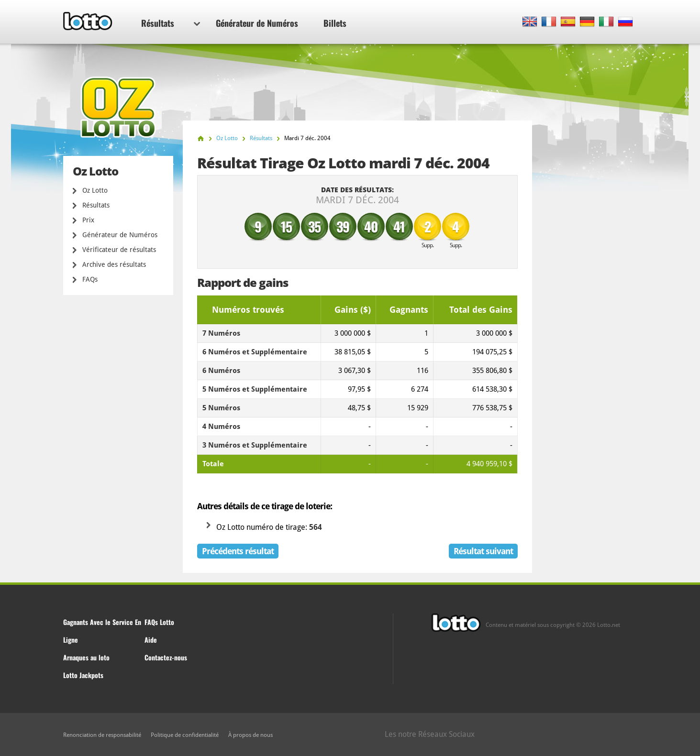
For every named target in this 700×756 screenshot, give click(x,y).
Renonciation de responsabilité (102, 735)
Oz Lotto (95, 190)
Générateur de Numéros (257, 23)
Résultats (171, 23)
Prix (88, 220)
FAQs (90, 279)
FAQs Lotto (159, 622)
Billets (335, 23)
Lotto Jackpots (83, 675)
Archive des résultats (114, 264)
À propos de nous (250, 735)
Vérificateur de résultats (119, 250)
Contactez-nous (166, 657)
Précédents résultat (238, 551)
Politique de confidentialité (185, 735)
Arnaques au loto (86, 657)
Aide (151, 640)
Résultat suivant (483, 551)
